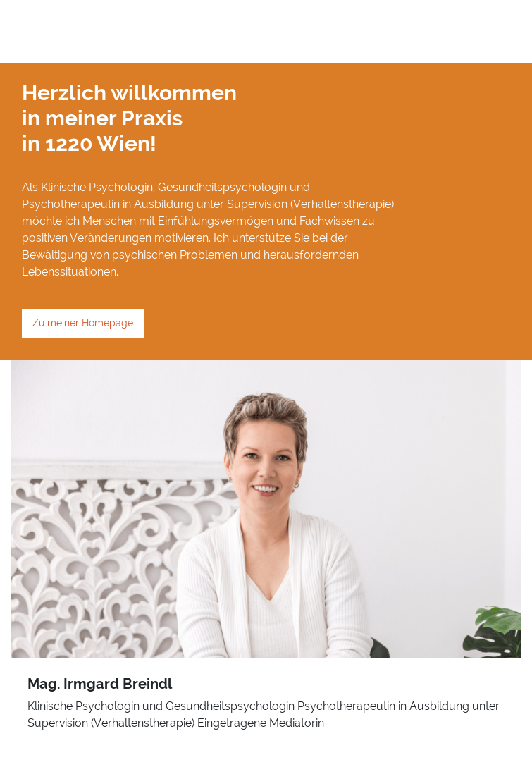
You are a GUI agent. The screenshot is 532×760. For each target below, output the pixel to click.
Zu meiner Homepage (83, 323)
